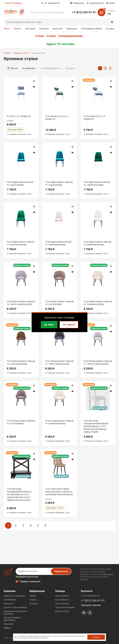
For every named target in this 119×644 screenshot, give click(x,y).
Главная (7, 53)
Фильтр (14, 68)
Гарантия (44, 29)
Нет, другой (69, 325)
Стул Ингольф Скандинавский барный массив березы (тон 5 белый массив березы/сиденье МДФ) (96, 426)
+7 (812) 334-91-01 (84, 12)
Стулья (51, 36)
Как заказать (62, 596)
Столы (40, 36)
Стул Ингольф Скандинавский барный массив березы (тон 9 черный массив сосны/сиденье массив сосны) (19, 494)
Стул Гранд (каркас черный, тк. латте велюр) (21, 422)
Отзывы (110, 29)
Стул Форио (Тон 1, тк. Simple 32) (95, 118)
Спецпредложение (70, 36)
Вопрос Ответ (62, 611)
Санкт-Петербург (13, 3)
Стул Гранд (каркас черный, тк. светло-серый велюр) (98, 362)
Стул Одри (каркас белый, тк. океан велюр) (20, 183)
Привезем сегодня (22, 265)
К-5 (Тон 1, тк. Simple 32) (19, 116)
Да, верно (49, 325)
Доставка (30, 29)
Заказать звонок (91, 605)
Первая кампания (30, 581)
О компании (10, 600)
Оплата (18, 29)
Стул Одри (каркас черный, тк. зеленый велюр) (21, 243)
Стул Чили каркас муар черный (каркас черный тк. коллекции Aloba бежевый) (59, 492)
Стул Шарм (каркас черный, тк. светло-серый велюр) (21, 303)
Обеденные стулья (21, 53)
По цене (70, 68)
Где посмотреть (100, 408)
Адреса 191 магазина (60, 44)
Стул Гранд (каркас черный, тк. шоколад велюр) (21, 362)
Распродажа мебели (91, 29)
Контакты (9, 604)
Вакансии (58, 29)
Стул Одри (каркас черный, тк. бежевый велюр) (98, 243)
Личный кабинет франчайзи (12, 619)
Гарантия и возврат (65, 607)
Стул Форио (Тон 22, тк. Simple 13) (57, 118)
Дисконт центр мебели (15, 607)
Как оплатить (62, 600)
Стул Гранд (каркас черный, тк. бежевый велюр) (59, 422)
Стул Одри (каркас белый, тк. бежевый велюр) (58, 243)
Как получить (62, 604)
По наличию (28, 68)
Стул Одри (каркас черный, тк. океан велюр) (59, 183)
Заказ (7, 29)
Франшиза (72, 29)
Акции (33, 596)
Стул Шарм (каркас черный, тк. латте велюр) (59, 303)
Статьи (33, 600)
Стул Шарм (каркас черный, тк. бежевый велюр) (98, 303)
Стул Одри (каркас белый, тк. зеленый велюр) (97, 183)
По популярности (50, 68)
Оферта (8, 628)
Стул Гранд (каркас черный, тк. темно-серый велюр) (59, 362)
